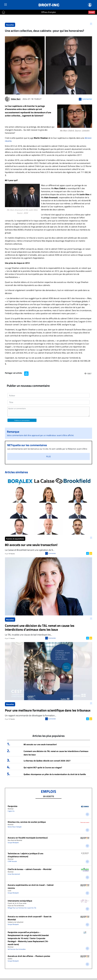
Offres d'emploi (48, 12)
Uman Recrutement (14, 874)
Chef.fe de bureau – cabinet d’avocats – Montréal (29, 869)
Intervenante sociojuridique (20, 901)
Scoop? (92, 12)
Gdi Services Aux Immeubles (17, 949)
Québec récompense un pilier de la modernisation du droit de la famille (55, 774)
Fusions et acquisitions (15, 539)
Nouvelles (10, 25)
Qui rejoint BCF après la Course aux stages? (43, 767)
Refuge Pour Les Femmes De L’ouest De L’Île (22, 908)
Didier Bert (16, 99)
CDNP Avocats (12, 861)
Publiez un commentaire (22, 420)
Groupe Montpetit (13, 843)
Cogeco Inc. (11, 811)
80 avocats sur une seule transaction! (40, 744)
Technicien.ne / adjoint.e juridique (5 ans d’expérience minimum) (26, 855)
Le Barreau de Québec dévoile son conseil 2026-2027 (47, 761)
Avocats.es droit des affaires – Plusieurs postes (29, 956)
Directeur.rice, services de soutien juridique (27, 822)
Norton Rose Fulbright (15, 827)
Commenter (52, 553)
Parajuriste (13, 806)
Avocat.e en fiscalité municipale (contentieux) (28, 838)
